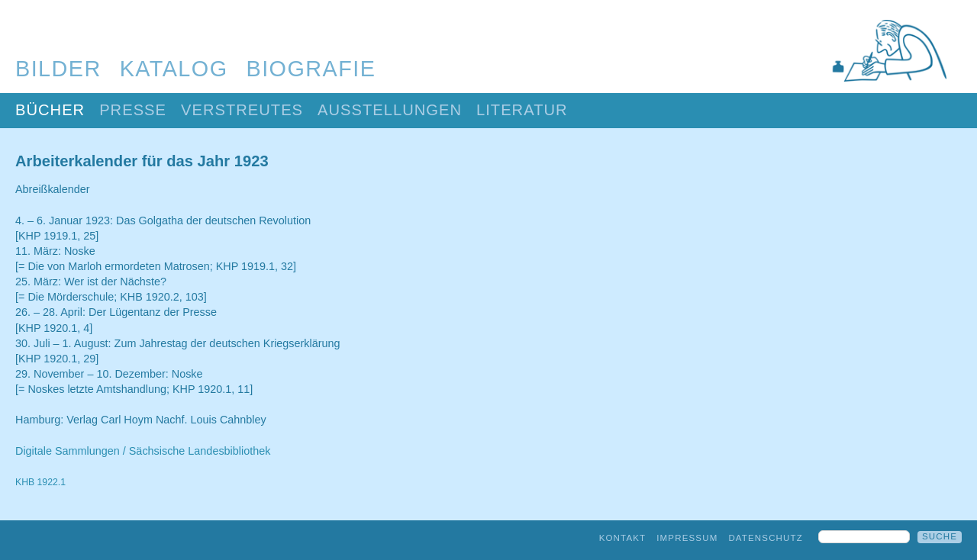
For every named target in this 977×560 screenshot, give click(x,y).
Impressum (687, 538)
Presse (133, 110)
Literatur (522, 110)
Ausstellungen (390, 110)
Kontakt (623, 538)
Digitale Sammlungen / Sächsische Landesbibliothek (143, 451)
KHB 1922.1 (40, 482)
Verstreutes (242, 110)
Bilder (58, 69)
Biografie (311, 69)
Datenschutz (766, 538)
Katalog (174, 69)
